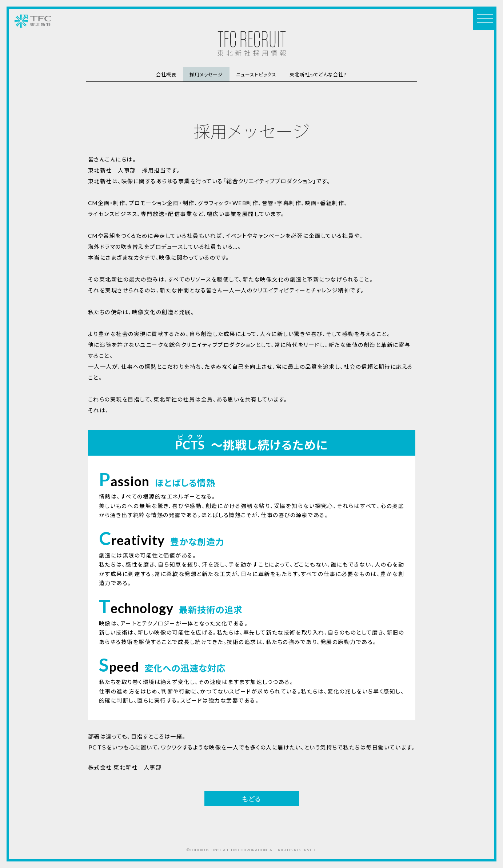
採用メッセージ (206, 75)
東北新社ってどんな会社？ (318, 75)
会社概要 (166, 75)
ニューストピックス (256, 75)
